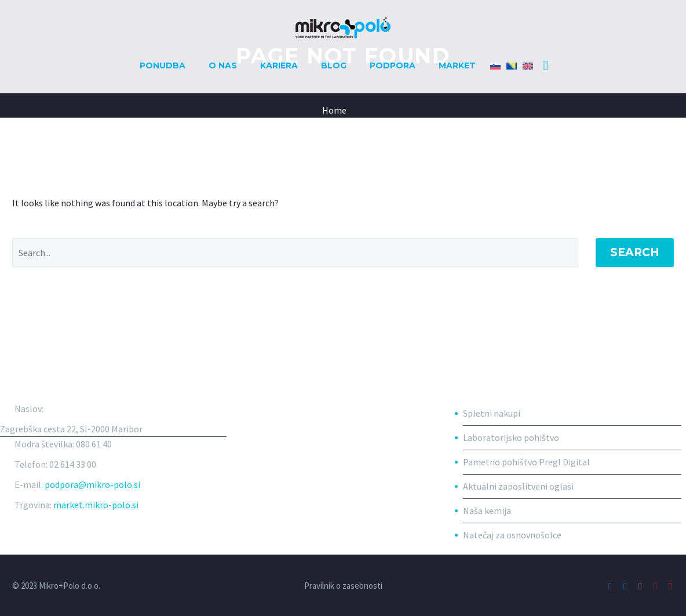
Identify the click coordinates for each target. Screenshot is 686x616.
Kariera (279, 65)
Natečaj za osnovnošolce (512, 535)
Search (635, 252)
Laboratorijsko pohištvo (511, 438)
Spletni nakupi (492, 413)
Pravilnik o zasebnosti (343, 586)
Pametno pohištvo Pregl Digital (526, 462)
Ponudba (163, 65)
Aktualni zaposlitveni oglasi (518, 486)
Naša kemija (487, 511)
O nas (223, 65)
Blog (334, 65)
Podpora (393, 65)
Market (457, 65)
